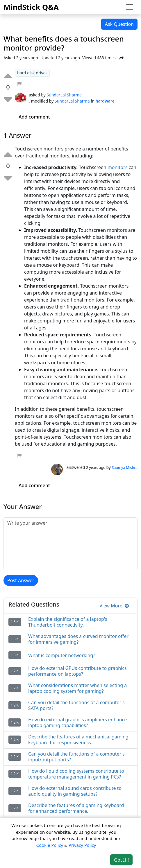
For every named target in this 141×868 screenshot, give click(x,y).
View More (114, 606)
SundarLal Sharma (64, 95)
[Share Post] (122, 58)
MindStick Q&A (31, 7)
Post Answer (21, 580)
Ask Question (119, 24)
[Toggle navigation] (130, 7)
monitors (117, 167)
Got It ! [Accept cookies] (121, 860)
